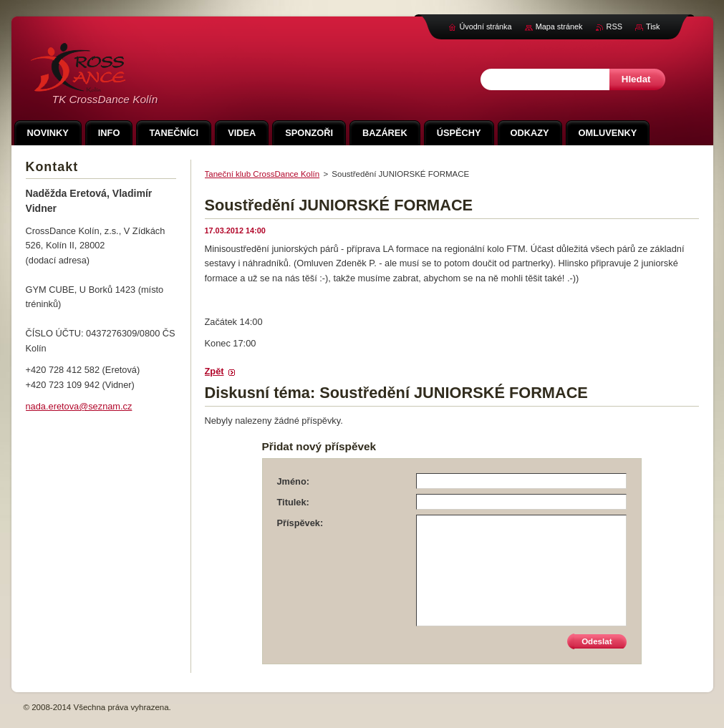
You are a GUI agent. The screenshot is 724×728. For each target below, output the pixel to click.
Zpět (214, 371)
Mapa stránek (559, 26)
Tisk (653, 26)
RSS (614, 26)
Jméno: (294, 481)
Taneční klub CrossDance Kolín (262, 174)
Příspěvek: (300, 523)
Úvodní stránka (485, 26)
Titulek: (293, 502)
